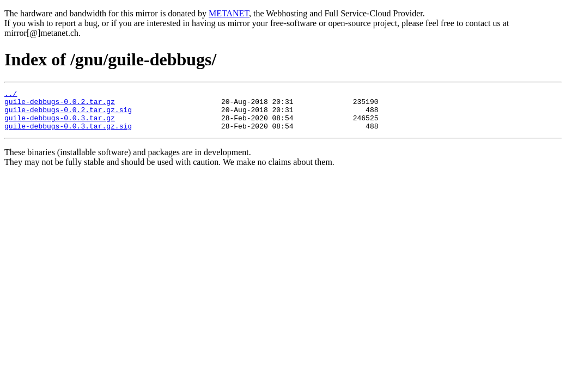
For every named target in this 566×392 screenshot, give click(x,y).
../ (11, 95)
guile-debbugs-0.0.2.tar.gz (60, 105)
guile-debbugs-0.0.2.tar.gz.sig (68, 114)
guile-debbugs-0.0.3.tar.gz (60, 124)
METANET (229, 13)
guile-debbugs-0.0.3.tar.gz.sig (68, 134)
